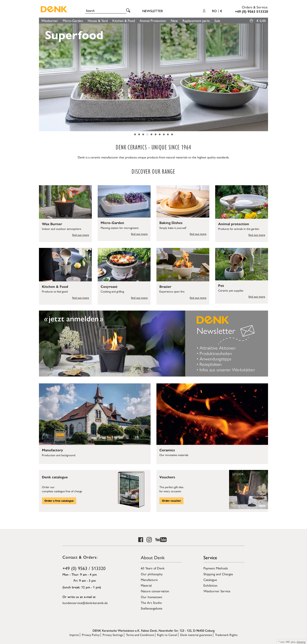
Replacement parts (196, 20)
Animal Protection (153, 20)
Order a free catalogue (59, 501)
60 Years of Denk (153, 568)
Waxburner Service (217, 591)
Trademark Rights (226, 635)
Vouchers (167, 477)
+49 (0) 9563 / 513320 (84, 568)
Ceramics (167, 450)
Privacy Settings (113, 635)
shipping (301, 642)
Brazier (165, 287)
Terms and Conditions (140, 635)
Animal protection (234, 224)
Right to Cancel (167, 635)
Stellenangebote (152, 608)
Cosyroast (109, 287)
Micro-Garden (73, 20)
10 (172, 134)
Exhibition (210, 585)
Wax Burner (52, 224)
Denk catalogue (55, 477)
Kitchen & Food (124, 20)
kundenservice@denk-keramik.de (85, 603)
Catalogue (210, 580)
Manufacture (149, 580)
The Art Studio (151, 602)
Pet (221, 286)
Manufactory (52, 450)
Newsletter (153, 11)
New (174, 20)
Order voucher (171, 501)
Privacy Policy (91, 635)
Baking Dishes (171, 223)
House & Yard (98, 20)
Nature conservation (155, 591)
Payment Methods (216, 568)
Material (146, 585)
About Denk (153, 557)
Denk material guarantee (196, 635)
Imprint (74, 635)
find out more (81, 235)
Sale (217, 20)
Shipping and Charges (218, 574)
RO (217, 11)
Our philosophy (152, 574)
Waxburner (50, 20)
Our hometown (152, 597)
